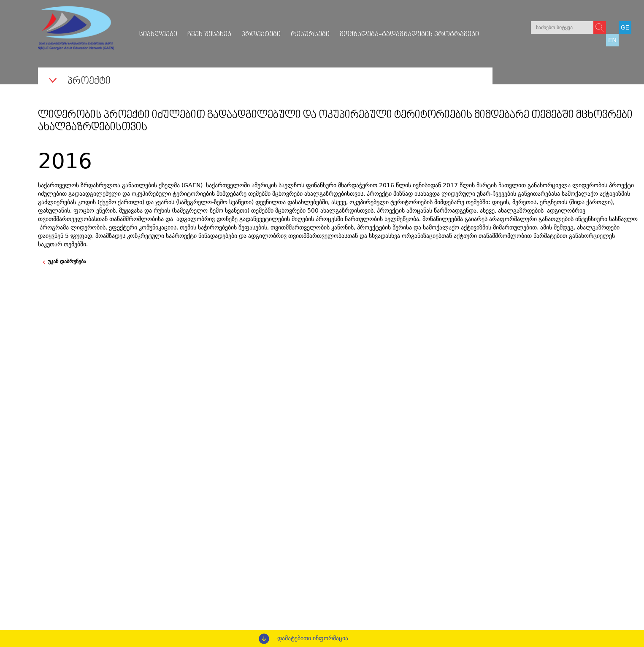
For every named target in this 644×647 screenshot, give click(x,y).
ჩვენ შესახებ (209, 35)
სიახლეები (158, 35)
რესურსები (310, 35)
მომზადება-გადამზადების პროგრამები (409, 35)
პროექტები (261, 35)
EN (612, 40)
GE (625, 27)
